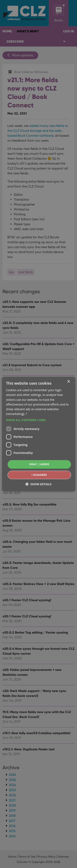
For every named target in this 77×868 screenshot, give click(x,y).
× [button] (68, 382)
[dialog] (38, 434)
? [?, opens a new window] (26, 414)
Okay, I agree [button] (39, 464)
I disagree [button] (39, 475)
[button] (38, 420)
